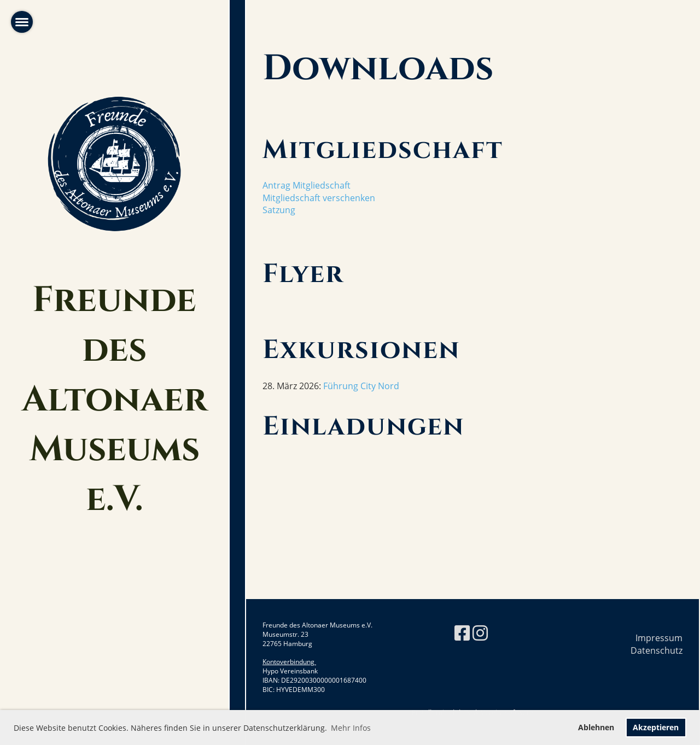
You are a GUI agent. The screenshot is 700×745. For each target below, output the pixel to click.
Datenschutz (657, 650)
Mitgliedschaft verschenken (319, 198)
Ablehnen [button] (596, 727)
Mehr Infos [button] (351, 728)
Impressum (659, 638)
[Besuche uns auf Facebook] (462, 633)
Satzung (279, 210)
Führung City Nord (361, 386)
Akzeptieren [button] (656, 727)
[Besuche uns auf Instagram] (480, 633)
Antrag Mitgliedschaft (307, 185)
